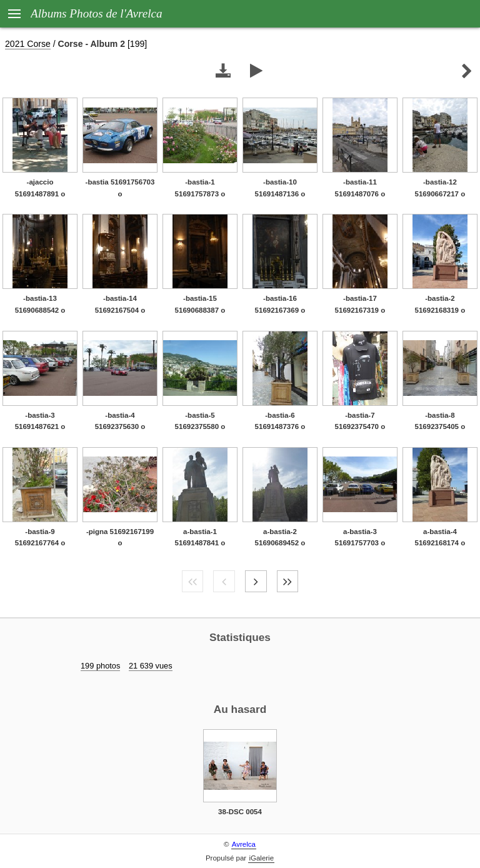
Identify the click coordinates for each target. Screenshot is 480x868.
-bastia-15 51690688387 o (200, 304)
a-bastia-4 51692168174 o (440, 537)
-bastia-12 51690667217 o (440, 188)
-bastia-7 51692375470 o (360, 421)
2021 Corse (28, 44)
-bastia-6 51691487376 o (280, 421)
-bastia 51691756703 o (120, 188)
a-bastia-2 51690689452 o (280, 537)
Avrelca (244, 844)
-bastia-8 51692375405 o (440, 421)
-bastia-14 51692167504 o (120, 304)
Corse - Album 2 (92, 44)
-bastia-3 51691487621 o (40, 421)
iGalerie (261, 858)
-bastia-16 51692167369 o (280, 304)
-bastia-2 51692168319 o (440, 304)
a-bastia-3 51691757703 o (360, 537)
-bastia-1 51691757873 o (200, 188)
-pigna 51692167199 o (120, 537)
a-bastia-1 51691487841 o (200, 537)
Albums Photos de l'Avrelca (97, 13)
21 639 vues (151, 666)
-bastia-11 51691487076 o (360, 188)
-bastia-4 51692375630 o (120, 421)
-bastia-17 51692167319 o (360, 304)
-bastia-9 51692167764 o (40, 537)
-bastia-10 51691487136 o (280, 188)
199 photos (100, 666)
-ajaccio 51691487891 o (40, 188)
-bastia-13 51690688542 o (40, 304)
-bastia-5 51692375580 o (200, 421)
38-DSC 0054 (240, 812)
